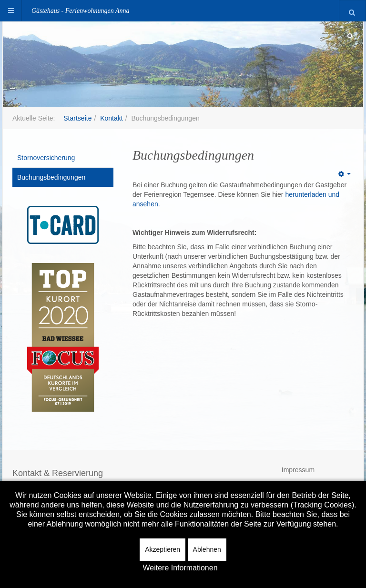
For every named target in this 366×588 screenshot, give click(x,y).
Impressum (298, 470)
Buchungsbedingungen (51, 177)
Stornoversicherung (46, 158)
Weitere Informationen (180, 568)
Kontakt (111, 118)
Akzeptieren (163, 549)
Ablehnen (207, 549)
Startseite (77, 118)
